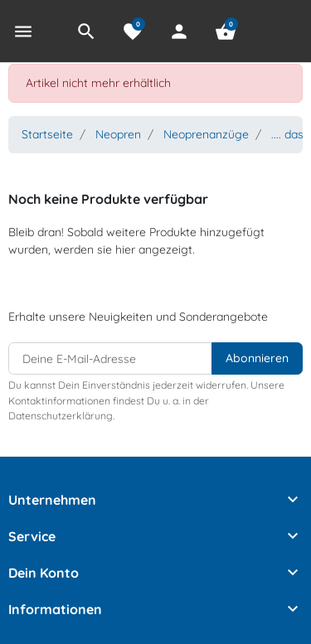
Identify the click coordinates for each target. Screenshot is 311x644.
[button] (86, 31)
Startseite (47, 134)
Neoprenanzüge (206, 134)
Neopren (118, 134)
